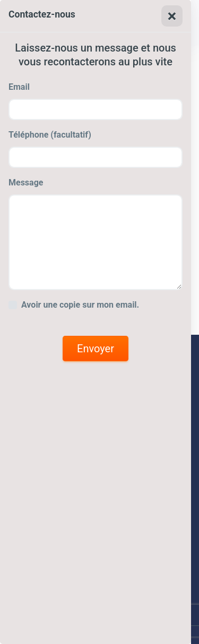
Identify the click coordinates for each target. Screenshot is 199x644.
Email (19, 87)
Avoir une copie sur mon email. (80, 305)
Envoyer (96, 349)
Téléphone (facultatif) (50, 135)
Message (26, 183)
